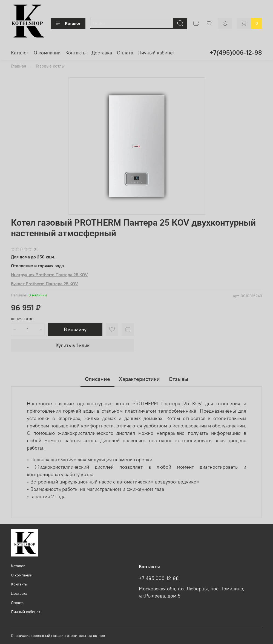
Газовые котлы (50, 66)
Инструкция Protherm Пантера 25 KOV (49, 275)
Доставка (102, 53)
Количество (22, 319)
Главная (18, 66)
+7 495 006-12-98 (159, 578)
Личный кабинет (156, 53)
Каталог (68, 23)
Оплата (125, 53)
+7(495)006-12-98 (236, 52)
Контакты (76, 53)
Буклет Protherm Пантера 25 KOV (44, 284)
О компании (47, 53)
